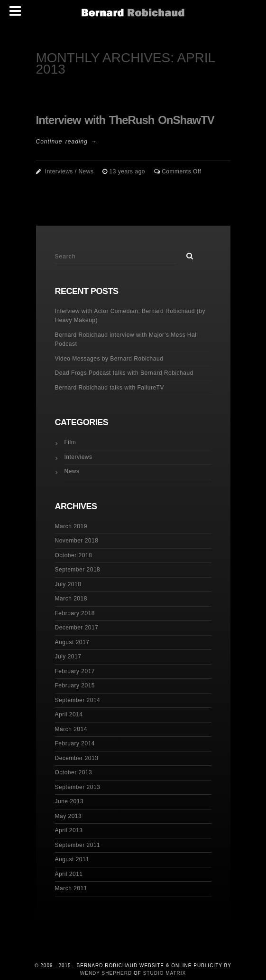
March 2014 (71, 729)
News (86, 171)
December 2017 (77, 628)
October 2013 (74, 772)
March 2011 (71, 888)
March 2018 (71, 599)
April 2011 (69, 874)
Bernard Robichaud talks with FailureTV (110, 388)
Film (70, 442)
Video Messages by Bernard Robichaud (109, 359)
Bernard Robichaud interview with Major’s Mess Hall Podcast (127, 340)
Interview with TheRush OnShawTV (125, 120)
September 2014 (78, 700)
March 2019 (71, 526)
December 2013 (77, 758)
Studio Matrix (165, 973)
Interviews (59, 171)
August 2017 (72, 642)
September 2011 (78, 845)
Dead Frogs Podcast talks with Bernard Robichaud (124, 373)
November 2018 (77, 541)
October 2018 (74, 555)
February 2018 (75, 613)
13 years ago (128, 171)
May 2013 (69, 816)
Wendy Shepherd (106, 973)
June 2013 (69, 801)
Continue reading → (67, 142)
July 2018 (68, 584)
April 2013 (69, 830)
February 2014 (75, 743)
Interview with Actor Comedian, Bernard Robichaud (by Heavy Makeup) (130, 316)
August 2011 (72, 859)
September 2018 (78, 570)
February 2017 (75, 671)
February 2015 (75, 685)
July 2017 (68, 657)
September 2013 (78, 787)
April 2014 (69, 714)
